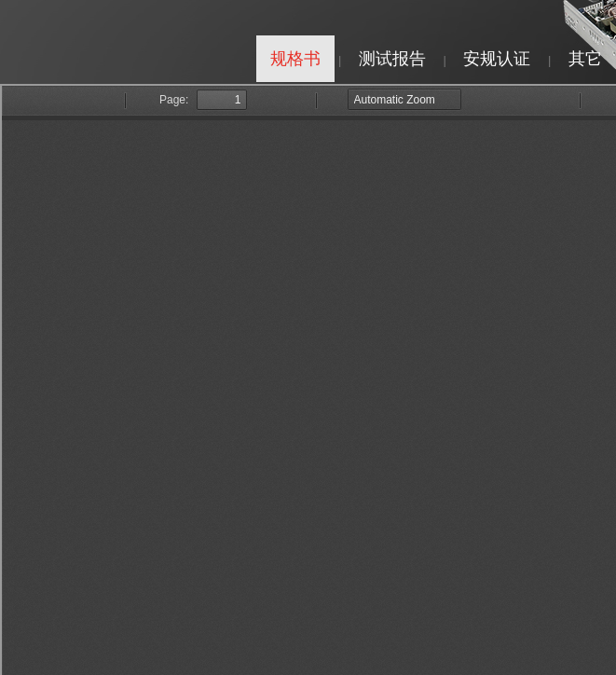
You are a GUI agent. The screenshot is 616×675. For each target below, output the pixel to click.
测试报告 (392, 59)
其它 (585, 59)
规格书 (295, 59)
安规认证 (497, 59)
